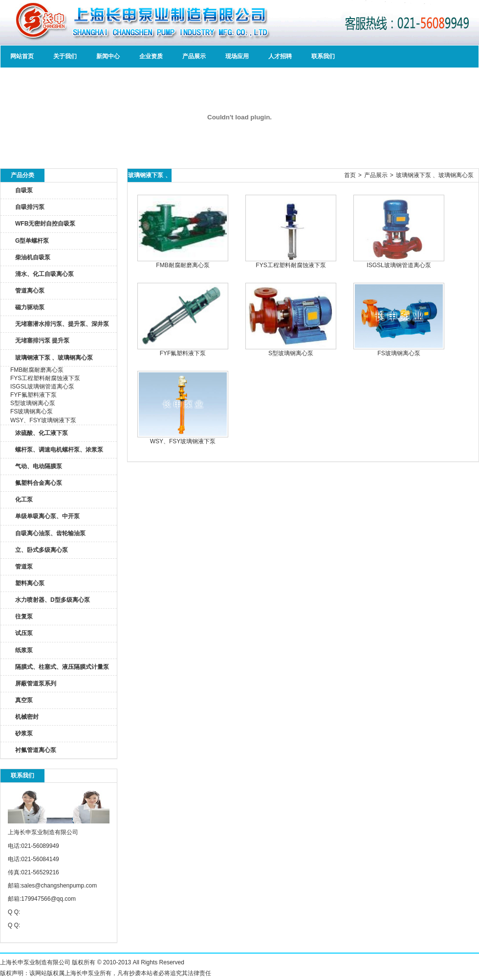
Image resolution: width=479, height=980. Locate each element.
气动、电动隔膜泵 (39, 466)
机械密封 (27, 717)
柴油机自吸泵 (33, 257)
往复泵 (24, 616)
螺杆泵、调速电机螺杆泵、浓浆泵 (59, 450)
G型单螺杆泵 (32, 241)
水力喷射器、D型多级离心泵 (53, 600)
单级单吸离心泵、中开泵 (47, 516)
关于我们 (65, 56)
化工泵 (24, 500)
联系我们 (323, 56)
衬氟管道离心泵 (36, 750)
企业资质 (151, 56)
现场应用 (237, 56)
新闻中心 (108, 56)
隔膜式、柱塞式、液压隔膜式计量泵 (62, 667)
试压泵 (24, 633)
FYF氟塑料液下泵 (33, 395)
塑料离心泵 (30, 583)
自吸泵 (24, 190)
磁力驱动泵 (30, 307)
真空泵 (24, 700)
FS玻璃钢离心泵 (32, 411)
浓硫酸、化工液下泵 (42, 433)
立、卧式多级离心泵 (42, 550)
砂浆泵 (24, 733)
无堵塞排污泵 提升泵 (42, 341)
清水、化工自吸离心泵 (44, 274)
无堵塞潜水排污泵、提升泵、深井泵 (62, 324)
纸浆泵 (24, 650)
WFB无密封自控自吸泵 (45, 224)
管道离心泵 (30, 291)
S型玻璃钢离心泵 (33, 403)
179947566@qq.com (48, 899)
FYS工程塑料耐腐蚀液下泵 (45, 378)
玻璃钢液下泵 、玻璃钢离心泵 (54, 358)
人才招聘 (280, 56)
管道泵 (24, 567)
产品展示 (194, 56)
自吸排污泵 (30, 207)
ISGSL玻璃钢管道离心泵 (42, 387)
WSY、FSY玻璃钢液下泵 (43, 420)
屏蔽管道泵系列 (36, 684)
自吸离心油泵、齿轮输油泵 (50, 533)
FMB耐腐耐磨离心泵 (37, 370)
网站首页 (22, 56)
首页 (350, 175)
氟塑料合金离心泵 (39, 483)
